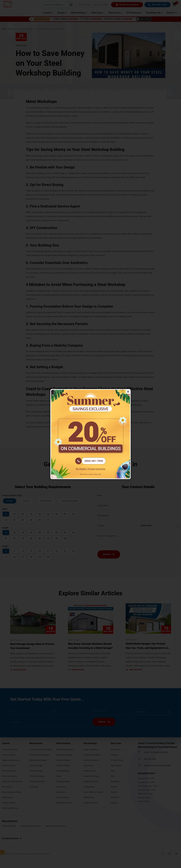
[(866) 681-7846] (90, 461)
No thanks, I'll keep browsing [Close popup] (90, 469)
